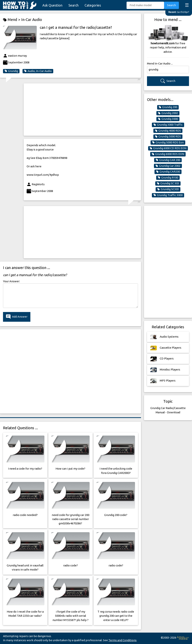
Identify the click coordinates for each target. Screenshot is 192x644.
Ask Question (52, 5)
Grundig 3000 (168, 119)
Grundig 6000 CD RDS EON (168, 148)
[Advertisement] (82, 110)
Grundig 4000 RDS (168, 131)
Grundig (11, 71)
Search (73, 5)
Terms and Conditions (122, 640)
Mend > (12, 20)
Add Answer (17, 317)
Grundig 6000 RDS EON (168, 154)
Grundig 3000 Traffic (168, 125)
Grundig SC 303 (168, 183)
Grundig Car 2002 (168, 166)
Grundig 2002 (168, 113)
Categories (93, 5)
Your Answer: (11, 281)
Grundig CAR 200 (168, 160)
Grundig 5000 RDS (168, 136)
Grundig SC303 (168, 189)
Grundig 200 (168, 107)
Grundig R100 (168, 178)
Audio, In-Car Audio (38, 71)
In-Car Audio (32, 20)
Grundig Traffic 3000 (168, 195)
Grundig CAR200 (168, 172)
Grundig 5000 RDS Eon (168, 142)
